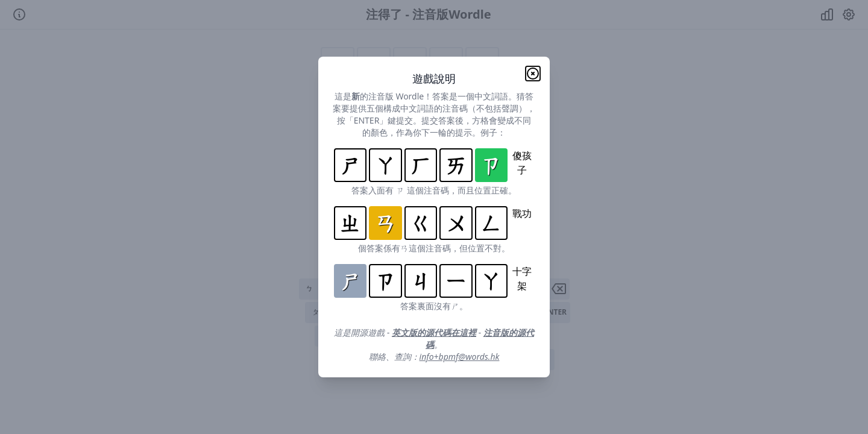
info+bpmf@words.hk (460, 357)
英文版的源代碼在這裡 (434, 332)
